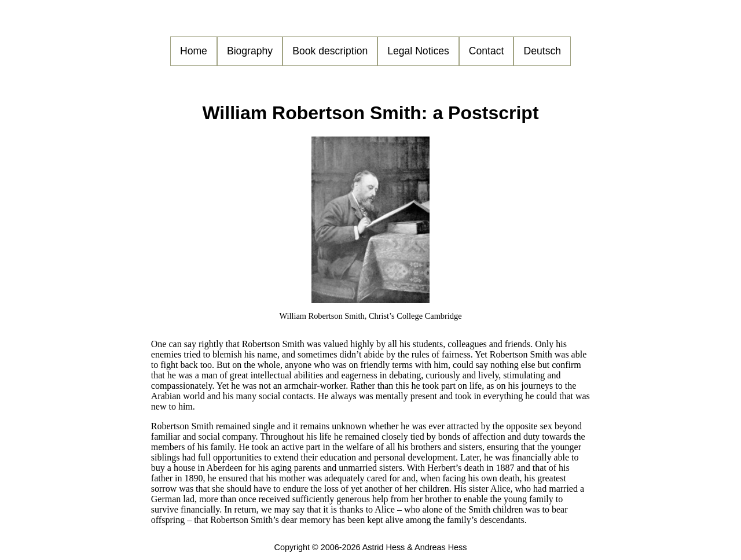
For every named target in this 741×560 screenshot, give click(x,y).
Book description (330, 51)
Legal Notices (418, 51)
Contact (487, 51)
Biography (250, 51)
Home (194, 51)
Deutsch (542, 51)
